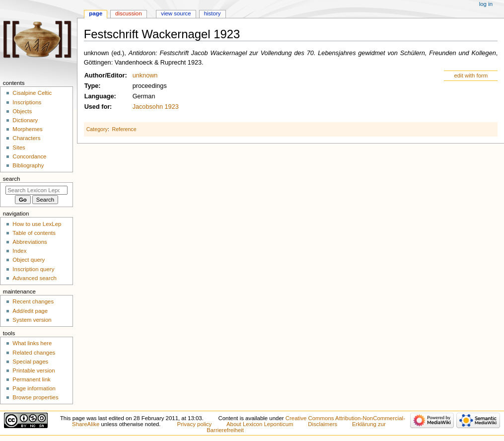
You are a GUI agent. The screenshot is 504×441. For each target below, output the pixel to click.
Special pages (30, 362)
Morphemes (27, 129)
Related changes (34, 353)
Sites (19, 147)
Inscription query (33, 269)
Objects (22, 111)
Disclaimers (323, 424)
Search (12, 179)
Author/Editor (105, 75)
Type (92, 86)
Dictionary (25, 120)
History (213, 13)
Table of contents (34, 233)
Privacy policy (194, 424)
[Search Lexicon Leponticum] (36, 190)
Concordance (29, 156)
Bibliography (28, 165)
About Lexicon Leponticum (260, 424)
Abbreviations (30, 242)
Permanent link (31, 379)
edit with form (471, 75)
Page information (34, 388)
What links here (32, 343)
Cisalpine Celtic (32, 93)
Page (96, 13)
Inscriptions (27, 102)
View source (176, 13)
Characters (26, 138)
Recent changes (33, 301)
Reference (124, 129)
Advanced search (35, 278)
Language (99, 96)
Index (19, 251)
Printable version (34, 370)
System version (32, 320)
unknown (145, 75)
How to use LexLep (37, 224)
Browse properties (35, 397)
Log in (486, 4)
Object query (29, 260)
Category (97, 129)
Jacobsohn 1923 (156, 107)
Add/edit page (30, 311)
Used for (97, 107)
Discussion (128, 13)
